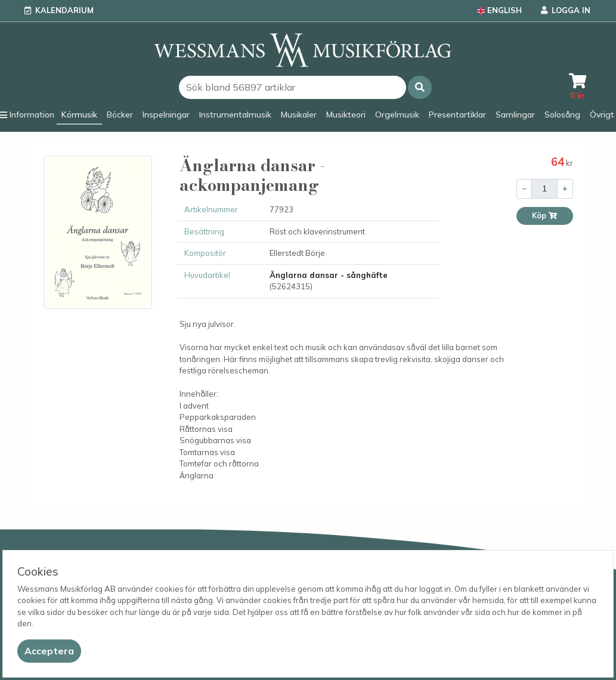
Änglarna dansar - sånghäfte (329, 275)
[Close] (49, 651)
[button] (420, 87)
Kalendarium (64, 10)
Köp (545, 216)
